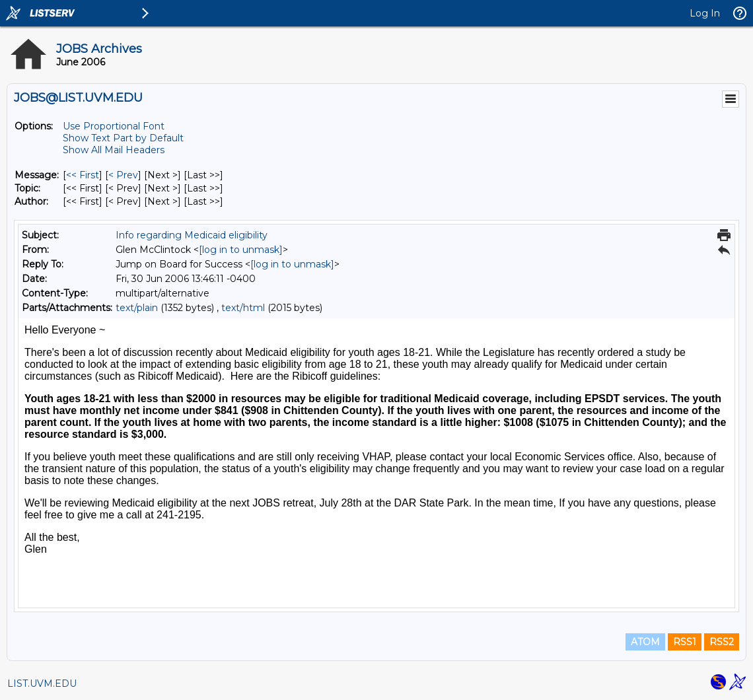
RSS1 (685, 642)
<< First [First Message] (83, 175)
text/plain (137, 308)
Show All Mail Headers (114, 150)
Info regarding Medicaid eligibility (192, 235)
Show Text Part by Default (123, 138)
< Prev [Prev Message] (123, 175)
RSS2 (722, 642)
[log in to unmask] (241, 250)
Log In (705, 13)
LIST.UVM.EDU (42, 683)
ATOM (645, 642)
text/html (243, 308)
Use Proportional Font (114, 126)
